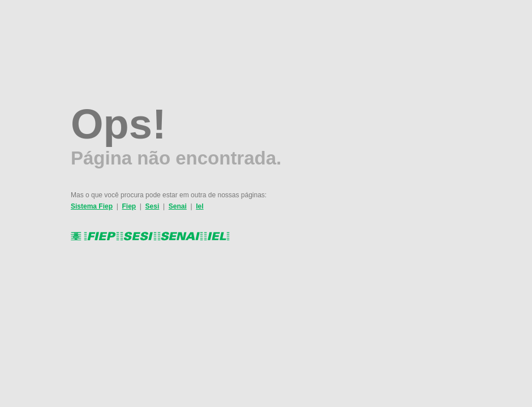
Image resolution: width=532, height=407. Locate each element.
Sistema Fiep (92, 206)
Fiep (129, 206)
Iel (199, 206)
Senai (178, 206)
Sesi (153, 206)
